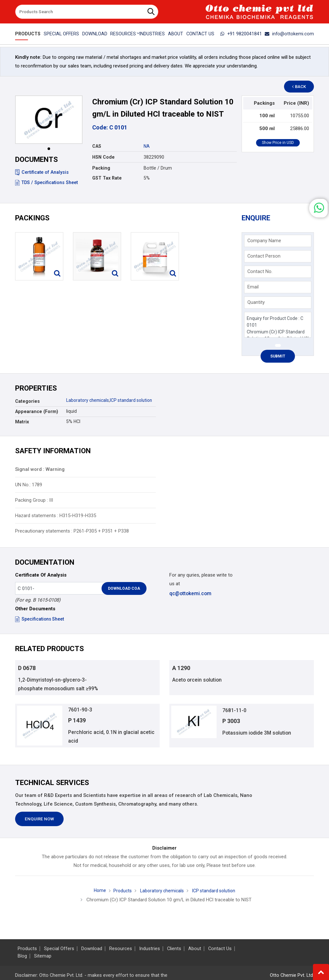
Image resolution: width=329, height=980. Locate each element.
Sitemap (43, 956)
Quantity (256, 302)
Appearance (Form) (37, 411)
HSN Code (103, 157)
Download (94, 34)
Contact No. (260, 271)
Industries (152, 34)
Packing (101, 168)
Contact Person (264, 256)
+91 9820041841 (245, 34)
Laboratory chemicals (89, 400)
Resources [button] (123, 34)
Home (97, 894)
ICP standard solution (135, 400)
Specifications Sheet (40, 619)
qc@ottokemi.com (190, 594)
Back (301, 87)
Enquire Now (39, 822)
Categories (27, 401)
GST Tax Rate (107, 178)
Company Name (264, 241)
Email (253, 287)
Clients (174, 949)
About (176, 34)
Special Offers (60, 34)
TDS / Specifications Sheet (46, 182)
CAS (97, 146)
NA (147, 146)
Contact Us (201, 34)
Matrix (22, 422)
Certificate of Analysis (42, 172)
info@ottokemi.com (291, 34)
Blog (22, 956)
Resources (121, 949)
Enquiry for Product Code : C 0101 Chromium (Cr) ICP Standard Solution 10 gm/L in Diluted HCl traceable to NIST (278, 325)
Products (27, 34)
